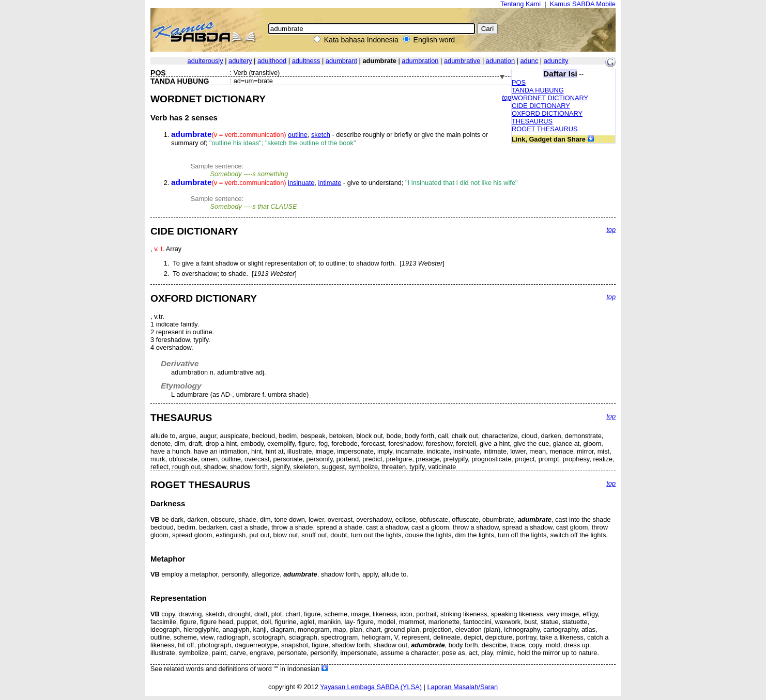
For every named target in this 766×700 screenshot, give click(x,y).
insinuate (301, 183)
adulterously (205, 61)
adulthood (272, 61)
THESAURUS (532, 121)
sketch (321, 135)
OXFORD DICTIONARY (547, 113)
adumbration (420, 61)
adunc (529, 61)
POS (519, 82)
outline (298, 135)
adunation (500, 61)
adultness (306, 61)
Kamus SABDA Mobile (583, 4)
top (507, 97)
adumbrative (462, 61)
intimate (330, 183)
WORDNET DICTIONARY (550, 98)
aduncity (556, 61)
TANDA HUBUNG (538, 90)
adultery (240, 61)
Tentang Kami (520, 4)
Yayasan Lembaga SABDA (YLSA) (371, 687)
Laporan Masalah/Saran (462, 687)
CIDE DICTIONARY (541, 106)
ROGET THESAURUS (545, 129)
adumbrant (341, 61)
